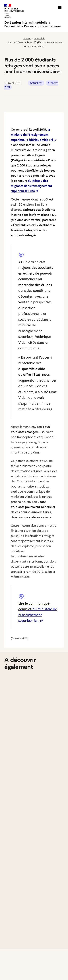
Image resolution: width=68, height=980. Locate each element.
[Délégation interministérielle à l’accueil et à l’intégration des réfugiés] (33, 16)
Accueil (27, 39)
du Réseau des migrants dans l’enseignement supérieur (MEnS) (32, 186)
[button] (60, 16)
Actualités (40, 39)
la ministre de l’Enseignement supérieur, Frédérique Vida (30, 135)
